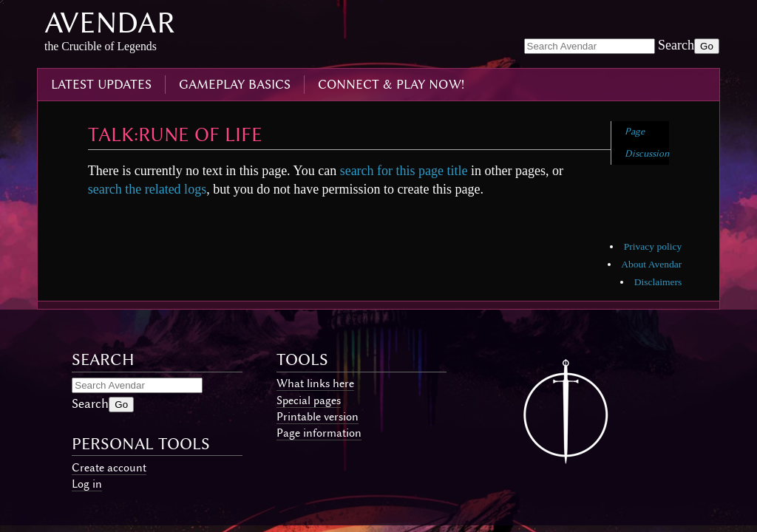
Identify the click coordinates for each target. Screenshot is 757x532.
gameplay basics (235, 84)
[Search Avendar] (590, 46)
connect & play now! (391, 84)
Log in (87, 484)
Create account (109, 468)
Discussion (647, 153)
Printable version (318, 417)
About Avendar (651, 264)
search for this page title (404, 171)
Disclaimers (658, 282)
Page (635, 131)
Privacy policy (653, 246)
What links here (315, 383)
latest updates (101, 84)
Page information (319, 433)
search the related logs (147, 189)
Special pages (309, 400)
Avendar (110, 23)
